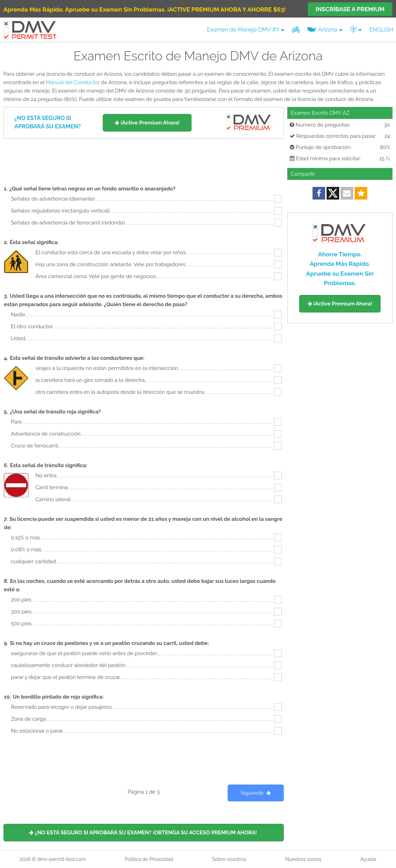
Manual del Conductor (73, 82)
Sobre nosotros (229, 859)
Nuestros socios (303, 859)
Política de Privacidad (149, 859)
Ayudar (368, 859)
